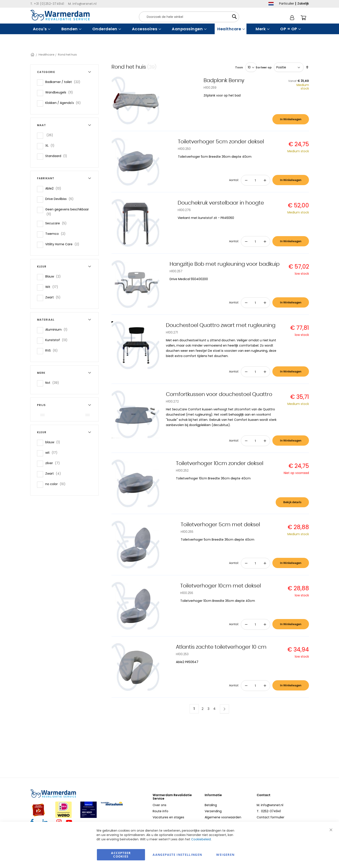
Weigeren (225, 855)
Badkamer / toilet (64, 82)
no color (57, 484)
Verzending (213, 811)
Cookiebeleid (201, 839)
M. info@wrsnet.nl (270, 805)
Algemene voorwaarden (223, 817)
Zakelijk (303, 3)
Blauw (54, 276)
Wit (53, 287)
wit (53, 453)
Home (33, 55)
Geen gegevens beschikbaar (67, 212)
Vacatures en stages (168, 817)
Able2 (55, 188)
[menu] (170, 29)
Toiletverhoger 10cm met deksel (221, 586)
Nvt (53, 383)
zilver (54, 463)
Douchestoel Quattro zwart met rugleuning (221, 325)
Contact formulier (271, 817)
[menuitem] (41, 29)
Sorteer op (264, 67)
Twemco (57, 234)
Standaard (57, 156)
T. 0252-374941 (269, 811)
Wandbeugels (60, 92)
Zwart (54, 297)
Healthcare (46, 55)
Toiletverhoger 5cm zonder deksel (221, 142)
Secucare (57, 223)
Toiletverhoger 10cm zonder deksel (220, 464)
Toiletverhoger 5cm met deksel (220, 525)
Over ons (159, 805)
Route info (160, 811)
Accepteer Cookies (121, 855)
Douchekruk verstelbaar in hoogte (221, 203)
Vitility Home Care (64, 244)
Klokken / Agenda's (64, 103)
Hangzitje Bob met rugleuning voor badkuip (225, 264)
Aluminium (58, 329)
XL (51, 145)
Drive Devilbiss (61, 199)
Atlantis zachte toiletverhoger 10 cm (221, 647)
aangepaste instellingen (177, 855)
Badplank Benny (224, 81)
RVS (53, 350)
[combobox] (189, 17)
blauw (54, 442)
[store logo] (60, 15)
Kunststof (58, 340)
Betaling (211, 805)
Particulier (287, 3)
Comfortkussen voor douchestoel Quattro (219, 394)
